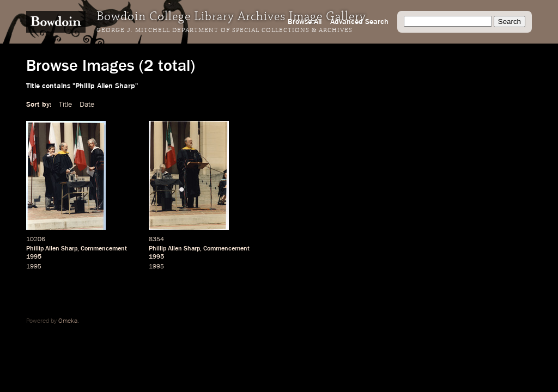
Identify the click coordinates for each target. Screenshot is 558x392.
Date (87, 105)
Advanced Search (359, 22)
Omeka (68, 321)
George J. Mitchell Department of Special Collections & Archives (225, 30)
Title (65, 105)
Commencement (104, 249)
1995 (34, 257)
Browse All (305, 22)
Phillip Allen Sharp (52, 249)
